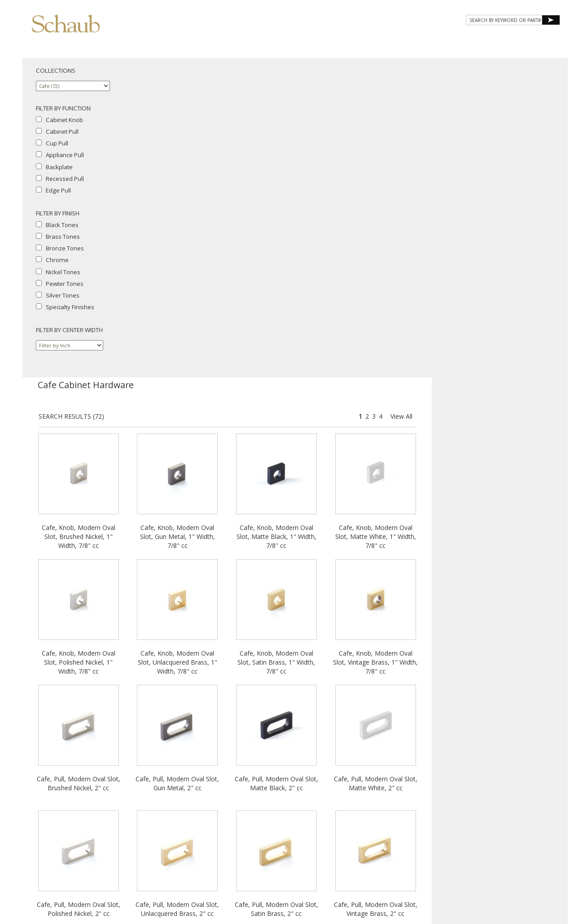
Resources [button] (439, 39)
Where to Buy (449, 832)
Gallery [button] (391, 39)
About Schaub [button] (287, 39)
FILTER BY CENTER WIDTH (69, 330)
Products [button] (343, 39)
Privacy (437, 840)
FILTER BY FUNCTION (63, 108)
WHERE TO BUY (533, 39)
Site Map (508, 832)
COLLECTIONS (56, 70)
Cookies (462, 840)
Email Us (482, 832)
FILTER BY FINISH (58, 213)
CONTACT (486, 39)
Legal (484, 840)
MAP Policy (509, 840)
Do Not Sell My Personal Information (476, 848)
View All (537, 97)
